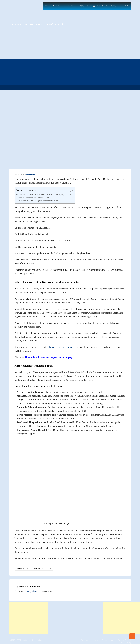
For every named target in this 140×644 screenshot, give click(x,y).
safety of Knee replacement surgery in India (34, 568)
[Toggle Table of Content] (70, 191)
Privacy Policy (108, 640)
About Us (56, 6)
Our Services (68, 6)
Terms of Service (124, 640)
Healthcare (30, 174)
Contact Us (124, 6)
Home (47, 6)
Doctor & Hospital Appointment (90, 6)
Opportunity (111, 6)
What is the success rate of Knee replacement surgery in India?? (45, 195)
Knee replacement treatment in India (33, 198)
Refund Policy (125, 643)
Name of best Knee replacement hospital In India (40, 201)
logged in (31, 591)
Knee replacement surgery (62, 347)
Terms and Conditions (89, 640)
